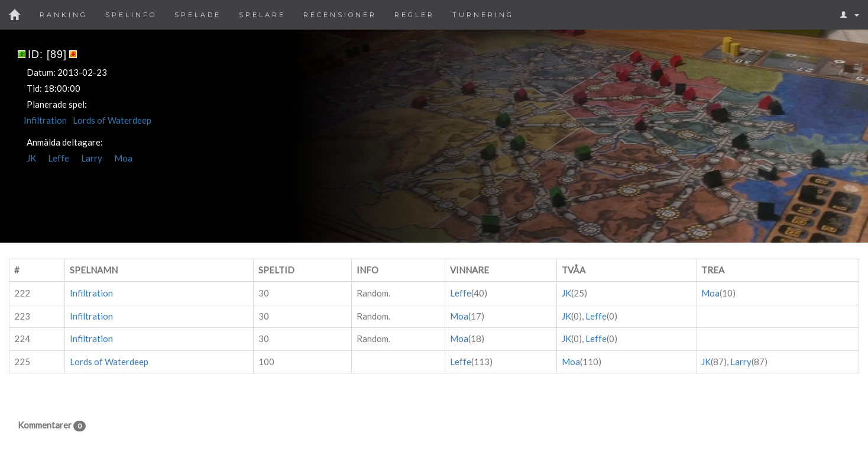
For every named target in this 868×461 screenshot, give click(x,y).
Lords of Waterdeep (112, 120)
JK (31, 158)
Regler (414, 15)
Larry (92, 158)
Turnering (483, 15)
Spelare (262, 15)
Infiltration (45, 120)
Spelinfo (131, 15)
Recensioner (340, 15)
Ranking (64, 15)
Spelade (198, 15)
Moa (123, 158)
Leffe (59, 158)
